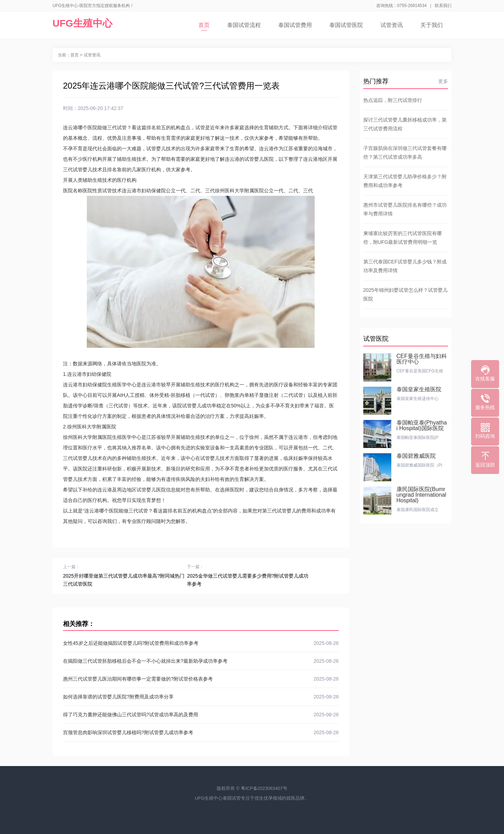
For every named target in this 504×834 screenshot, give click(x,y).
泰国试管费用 (295, 25)
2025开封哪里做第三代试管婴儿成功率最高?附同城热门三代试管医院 (124, 580)
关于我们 (432, 25)
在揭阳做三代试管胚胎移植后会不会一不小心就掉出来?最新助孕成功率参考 (201, 661)
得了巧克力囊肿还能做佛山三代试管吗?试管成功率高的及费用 (201, 715)
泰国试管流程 (244, 25)
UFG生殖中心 (82, 23)
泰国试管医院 (346, 25)
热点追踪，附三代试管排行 (393, 100)
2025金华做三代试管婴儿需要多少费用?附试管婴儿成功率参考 (248, 580)
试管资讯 (392, 25)
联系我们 (443, 6)
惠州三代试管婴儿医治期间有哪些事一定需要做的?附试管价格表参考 (201, 679)
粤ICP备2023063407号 (264, 788)
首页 (204, 26)
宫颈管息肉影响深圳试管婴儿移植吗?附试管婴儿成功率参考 (201, 732)
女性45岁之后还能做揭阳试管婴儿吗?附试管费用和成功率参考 (201, 643)
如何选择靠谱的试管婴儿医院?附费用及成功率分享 (201, 697)
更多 (443, 81)
